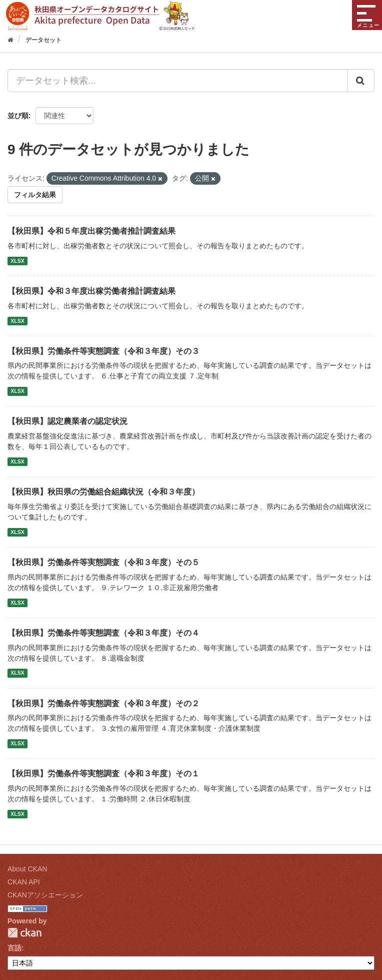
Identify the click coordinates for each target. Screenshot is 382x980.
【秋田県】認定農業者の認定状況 (67, 421)
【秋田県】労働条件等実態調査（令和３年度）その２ (103, 703)
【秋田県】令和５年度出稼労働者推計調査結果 (91, 231)
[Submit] (361, 81)
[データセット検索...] (178, 81)
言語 (14, 948)
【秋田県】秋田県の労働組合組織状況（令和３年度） (103, 492)
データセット (43, 40)
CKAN (24, 933)
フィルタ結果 (35, 195)
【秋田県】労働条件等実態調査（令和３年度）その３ (103, 351)
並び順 (18, 116)
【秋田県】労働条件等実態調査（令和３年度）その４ (103, 633)
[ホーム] (10, 40)
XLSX (17, 261)
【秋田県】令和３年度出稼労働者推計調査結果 (91, 291)
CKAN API (24, 882)
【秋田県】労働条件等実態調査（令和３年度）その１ (103, 774)
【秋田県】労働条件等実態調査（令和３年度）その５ (103, 562)
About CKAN (27, 869)
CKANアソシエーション (45, 895)
